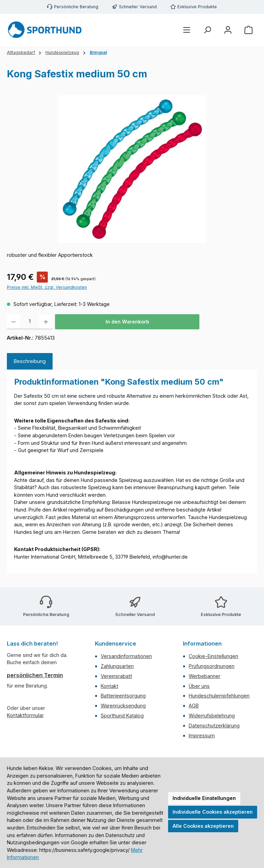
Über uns (199, 686)
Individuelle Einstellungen (204, 798)
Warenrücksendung (123, 706)
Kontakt (109, 686)
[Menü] (187, 30)
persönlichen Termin (35, 675)
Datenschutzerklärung (214, 726)
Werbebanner (205, 676)
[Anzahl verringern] (14, 322)
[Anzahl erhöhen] (46, 322)
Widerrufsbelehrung (212, 716)
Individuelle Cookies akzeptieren (213, 812)
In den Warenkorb (127, 322)
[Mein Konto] (228, 30)
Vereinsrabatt (116, 676)
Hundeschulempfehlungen (219, 696)
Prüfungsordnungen (212, 666)
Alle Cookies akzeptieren (203, 826)
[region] (132, 169)
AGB (194, 706)
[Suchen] (207, 30)
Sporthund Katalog (122, 716)
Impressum (202, 735)
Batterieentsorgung (123, 696)
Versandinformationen (126, 656)
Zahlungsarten (117, 666)
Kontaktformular (25, 715)
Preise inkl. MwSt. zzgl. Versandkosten (47, 287)
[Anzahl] (30, 322)
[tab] (30, 361)
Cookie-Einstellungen (213, 656)
